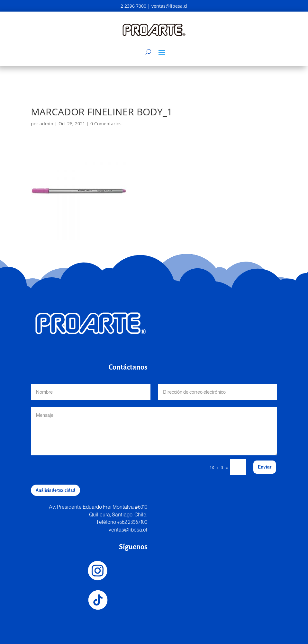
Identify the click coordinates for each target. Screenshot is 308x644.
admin (46, 124)
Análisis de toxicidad (55, 490)
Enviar (265, 467)
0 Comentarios (106, 124)
